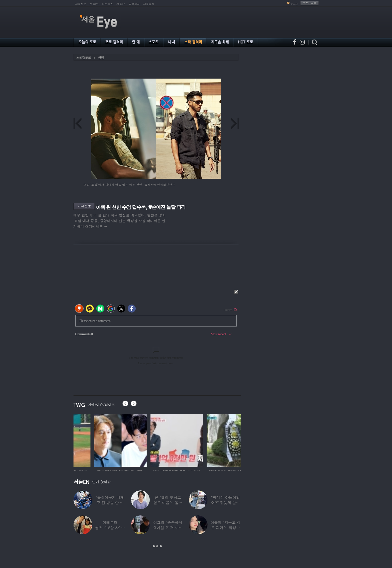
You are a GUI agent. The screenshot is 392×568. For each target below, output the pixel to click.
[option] (98, 440)
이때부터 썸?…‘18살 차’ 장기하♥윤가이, (110, 528)
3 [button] (161, 546)
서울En (121, 4)
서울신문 (81, 4)
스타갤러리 (84, 58)
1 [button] (154, 546)
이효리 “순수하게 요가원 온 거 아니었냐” (168, 528)
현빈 (101, 58)
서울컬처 (149, 4)
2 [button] (157, 546)
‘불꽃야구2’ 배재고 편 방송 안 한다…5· (110, 503)
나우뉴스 (107, 4)
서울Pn (94, 4)
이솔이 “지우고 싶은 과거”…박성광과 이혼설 (225, 528)
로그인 (294, 4)
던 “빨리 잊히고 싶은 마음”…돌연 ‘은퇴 (168, 503)
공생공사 (134, 4)
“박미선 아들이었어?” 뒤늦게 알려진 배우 (225, 503)
